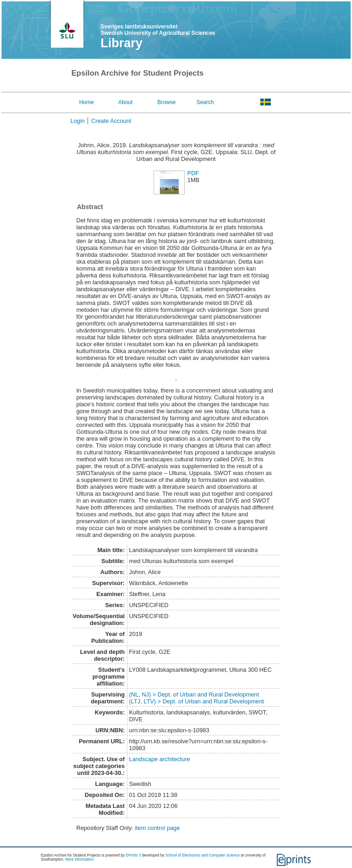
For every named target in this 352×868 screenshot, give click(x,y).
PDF (193, 173)
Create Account (111, 121)
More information (79, 860)
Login (78, 121)
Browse (166, 102)
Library (121, 43)
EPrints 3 (133, 855)
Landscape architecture (160, 759)
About (125, 102)
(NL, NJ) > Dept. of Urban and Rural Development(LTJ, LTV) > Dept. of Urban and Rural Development (197, 698)
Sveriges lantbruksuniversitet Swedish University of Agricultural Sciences (158, 30)
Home (87, 102)
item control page (157, 828)
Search (205, 102)
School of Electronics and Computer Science (203, 855)
